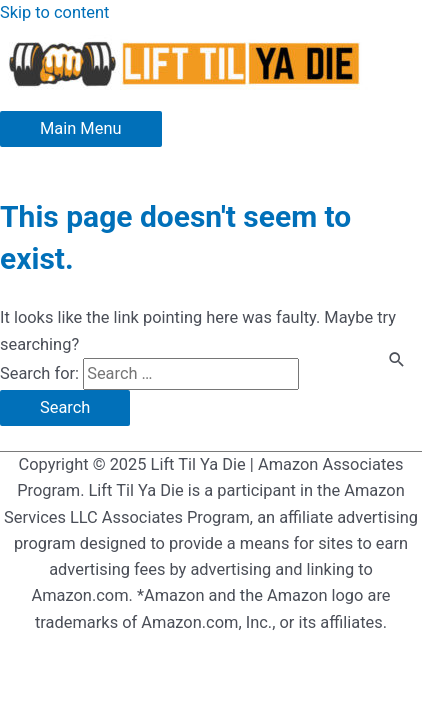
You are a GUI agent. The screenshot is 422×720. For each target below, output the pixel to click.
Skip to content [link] (54, 12)
